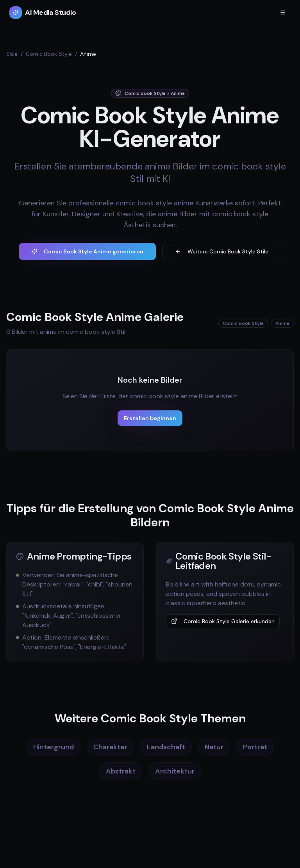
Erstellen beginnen (150, 418)
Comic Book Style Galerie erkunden (223, 621)
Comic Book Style (49, 54)
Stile (12, 54)
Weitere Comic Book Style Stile (222, 251)
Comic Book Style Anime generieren (87, 251)
